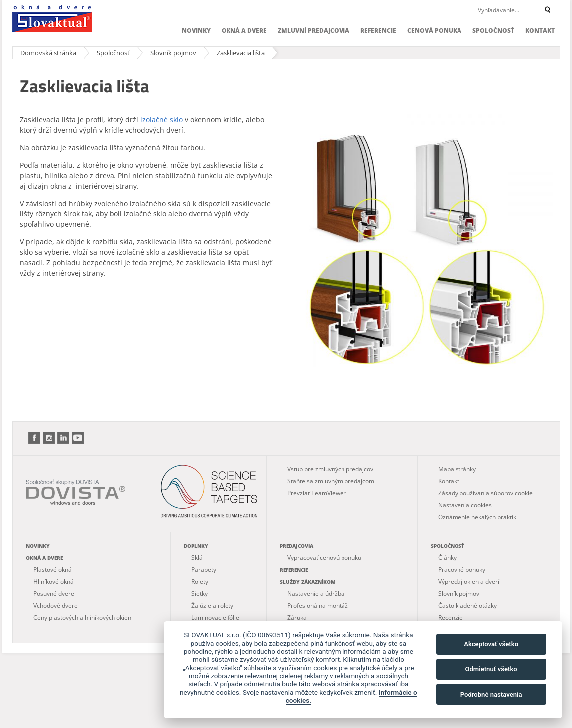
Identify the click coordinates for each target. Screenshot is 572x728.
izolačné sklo (162, 120)
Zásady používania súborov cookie (485, 493)
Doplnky (196, 546)
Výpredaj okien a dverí (469, 581)
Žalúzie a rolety (212, 605)
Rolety (200, 581)
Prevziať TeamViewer (317, 493)
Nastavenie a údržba (316, 593)
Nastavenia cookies (465, 505)
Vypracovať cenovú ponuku (324, 558)
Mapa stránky (457, 469)
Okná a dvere (244, 31)
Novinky (196, 31)
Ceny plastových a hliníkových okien (82, 617)
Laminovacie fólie (215, 617)
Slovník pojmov (173, 53)
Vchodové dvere (56, 605)
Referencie (378, 31)
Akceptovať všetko (491, 644)
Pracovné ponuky (462, 570)
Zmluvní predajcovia (314, 31)
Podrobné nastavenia (491, 694)
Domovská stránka (48, 53)
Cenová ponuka (434, 31)
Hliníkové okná (54, 581)
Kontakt (540, 31)
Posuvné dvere (54, 593)
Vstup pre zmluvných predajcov (330, 469)
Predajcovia (296, 546)
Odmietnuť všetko (491, 669)
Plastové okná (53, 570)
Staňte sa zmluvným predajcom (331, 481)
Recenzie (451, 617)
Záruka (297, 617)
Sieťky (199, 593)
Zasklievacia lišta (241, 53)
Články (447, 558)
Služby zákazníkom (308, 582)
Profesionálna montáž (318, 605)
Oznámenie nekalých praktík (477, 517)
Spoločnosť (493, 31)
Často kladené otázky (467, 605)
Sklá (197, 558)
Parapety (204, 570)
